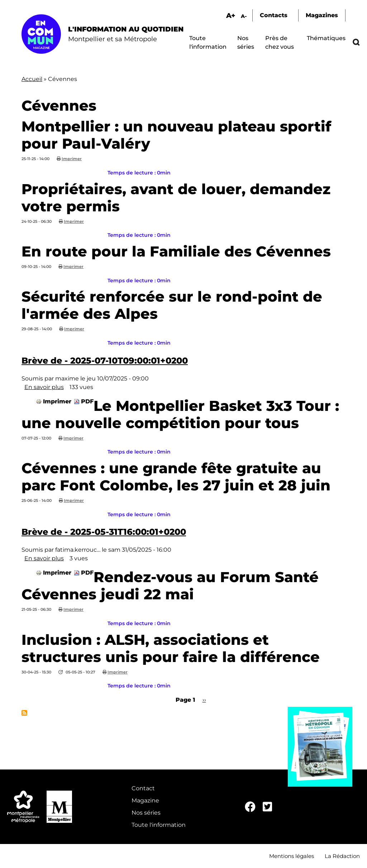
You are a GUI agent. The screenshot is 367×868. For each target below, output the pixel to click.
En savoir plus (44, 387)
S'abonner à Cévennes (24, 713)
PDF (87, 401)
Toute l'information (159, 825)
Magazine (145, 800)
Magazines (322, 15)
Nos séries (146, 813)
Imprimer (72, 159)
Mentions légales (292, 856)
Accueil (32, 79)
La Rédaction (342, 856)
